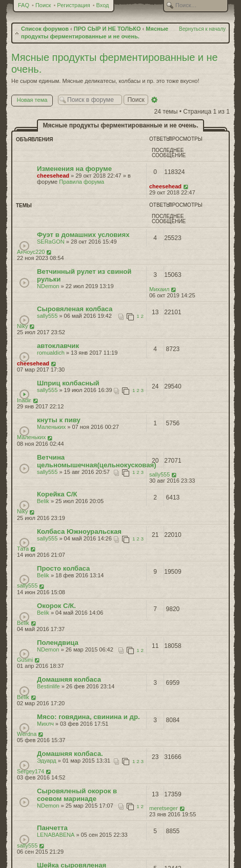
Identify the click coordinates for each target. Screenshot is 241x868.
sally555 (47, 316)
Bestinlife (48, 686)
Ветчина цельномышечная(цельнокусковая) (97, 461)
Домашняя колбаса (69, 679)
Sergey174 (31, 771)
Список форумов (45, 29)
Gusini (25, 660)
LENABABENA (56, 835)
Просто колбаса (63, 568)
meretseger (164, 808)
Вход (103, 5)
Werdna (27, 734)
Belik (43, 501)
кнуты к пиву (59, 420)
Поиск (43, 5)
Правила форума (82, 182)
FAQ (24, 5)
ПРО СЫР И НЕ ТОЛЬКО (107, 29)
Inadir (24, 400)
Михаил (159, 289)
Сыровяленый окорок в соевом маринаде (77, 795)
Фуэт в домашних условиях (83, 235)
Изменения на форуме (74, 169)
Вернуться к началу (202, 29)
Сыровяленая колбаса (75, 309)
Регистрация (73, 5)
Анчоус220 (31, 252)
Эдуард (47, 761)
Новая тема (35, 101)
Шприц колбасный (68, 383)
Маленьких (51, 427)
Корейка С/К (57, 494)
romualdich (51, 353)
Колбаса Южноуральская (79, 531)
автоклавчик (58, 346)
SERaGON (51, 242)
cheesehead (53, 176)
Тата (23, 549)
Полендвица (58, 643)
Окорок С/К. (56, 606)
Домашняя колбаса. (70, 754)
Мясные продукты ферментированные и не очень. (121, 125)
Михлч (45, 724)
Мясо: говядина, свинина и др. (88, 717)
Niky (22, 326)
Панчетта (52, 828)
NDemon (48, 286)
